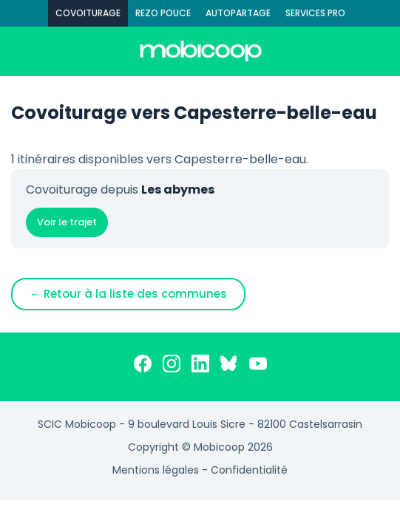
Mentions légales (156, 470)
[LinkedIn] (200, 366)
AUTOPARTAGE (238, 13)
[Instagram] (172, 366)
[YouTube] (258, 366)
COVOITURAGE (88, 13)
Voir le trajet (67, 222)
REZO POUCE (163, 13)
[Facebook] (143, 366)
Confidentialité (249, 470)
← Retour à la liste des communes (128, 294)
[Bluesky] (229, 366)
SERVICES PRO (315, 13)
